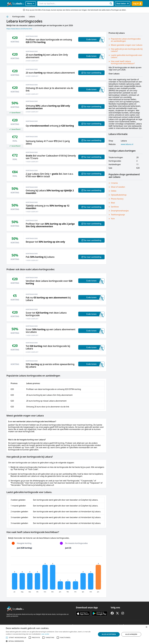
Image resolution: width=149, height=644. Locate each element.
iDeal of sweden (118, 187)
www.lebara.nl (127, 144)
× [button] (146, 627)
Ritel (113, 203)
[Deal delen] (123, 4)
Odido (114, 191)
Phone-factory (117, 199)
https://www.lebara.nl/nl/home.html (19, 29)
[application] (56, 574)
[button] (50, 641)
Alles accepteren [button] (109, 634)
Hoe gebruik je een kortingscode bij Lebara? (127, 50)
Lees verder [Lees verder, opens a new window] (45, 634)
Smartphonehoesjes (120, 211)
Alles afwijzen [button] (131, 634)
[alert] (74, 634)
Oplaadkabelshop (119, 195)
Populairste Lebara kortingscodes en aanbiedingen (126, 40)
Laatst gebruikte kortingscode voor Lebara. (127, 56)
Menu (31, 3)
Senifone (115, 207)
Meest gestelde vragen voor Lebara (127, 45)
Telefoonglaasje (118, 215)
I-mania (114, 183)
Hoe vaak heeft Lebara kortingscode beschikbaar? (123, 62)
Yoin (113, 219)
